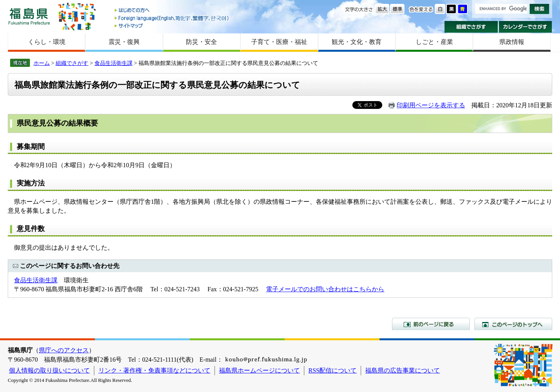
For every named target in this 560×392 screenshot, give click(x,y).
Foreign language (172, 18)
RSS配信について (332, 370)
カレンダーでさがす (526, 27)
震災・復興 (124, 42)
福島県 (29, 16)
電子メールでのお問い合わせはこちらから (325, 289)
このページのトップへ (513, 324)
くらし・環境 (47, 42)
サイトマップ (172, 25)
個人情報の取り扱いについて (49, 370)
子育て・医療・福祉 (279, 42)
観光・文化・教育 (357, 42)
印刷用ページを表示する (431, 105)
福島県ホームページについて (259, 370)
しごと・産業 (434, 42)
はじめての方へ (172, 11)
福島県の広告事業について (402, 370)
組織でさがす (471, 27)
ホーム (42, 63)
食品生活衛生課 (114, 63)
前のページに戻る (431, 324)
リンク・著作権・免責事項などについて (154, 370)
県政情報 (512, 42)
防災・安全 (201, 42)
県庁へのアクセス (64, 350)
